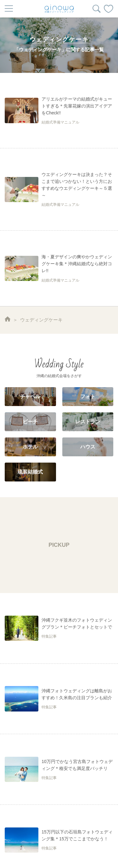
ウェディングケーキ (41, 320)
